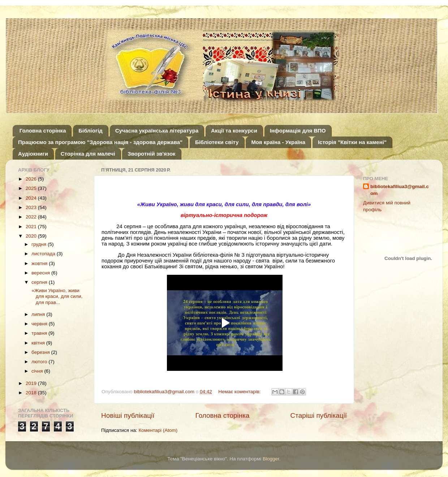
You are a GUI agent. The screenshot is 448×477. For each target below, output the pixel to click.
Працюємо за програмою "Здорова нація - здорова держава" (100, 142)
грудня (40, 244)
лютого (40, 362)
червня (40, 324)
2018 (32, 393)
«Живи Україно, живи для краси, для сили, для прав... (57, 296)
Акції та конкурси (234, 131)
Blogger (271, 459)
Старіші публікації (319, 415)
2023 (32, 207)
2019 (32, 383)
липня (39, 314)
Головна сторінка (43, 131)
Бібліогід (91, 131)
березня (41, 352)
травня (40, 333)
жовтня (40, 263)
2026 (32, 179)
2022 (32, 217)
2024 (32, 198)
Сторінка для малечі (88, 154)
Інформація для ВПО (298, 131)
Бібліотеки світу (217, 142)
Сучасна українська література (157, 131)
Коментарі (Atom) (158, 430)
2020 (32, 236)
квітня (39, 343)
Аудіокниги (33, 154)
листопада (44, 254)
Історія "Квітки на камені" (352, 142)
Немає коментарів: (240, 392)
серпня (40, 282)
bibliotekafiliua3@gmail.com (400, 190)
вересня (41, 273)
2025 (32, 188)
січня (38, 371)
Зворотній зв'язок (151, 154)
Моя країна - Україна (278, 142)
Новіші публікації (128, 415)
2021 (32, 227)
